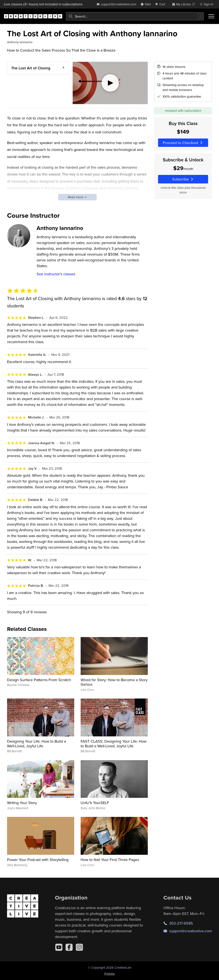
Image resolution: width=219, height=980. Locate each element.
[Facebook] (69, 947)
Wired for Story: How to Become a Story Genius (114, 682)
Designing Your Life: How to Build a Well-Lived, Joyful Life (36, 744)
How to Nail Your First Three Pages (110, 860)
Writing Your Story (22, 803)
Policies (110, 974)
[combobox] (135, 16)
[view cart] (161, 4)
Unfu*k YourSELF (95, 803)
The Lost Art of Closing (31, 68)
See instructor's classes (56, 274)
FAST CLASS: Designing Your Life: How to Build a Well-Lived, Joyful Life (114, 744)
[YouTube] (59, 947)
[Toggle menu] (211, 16)
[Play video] (110, 83)
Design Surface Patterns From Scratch (39, 680)
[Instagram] (79, 947)
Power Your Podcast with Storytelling (38, 860)
